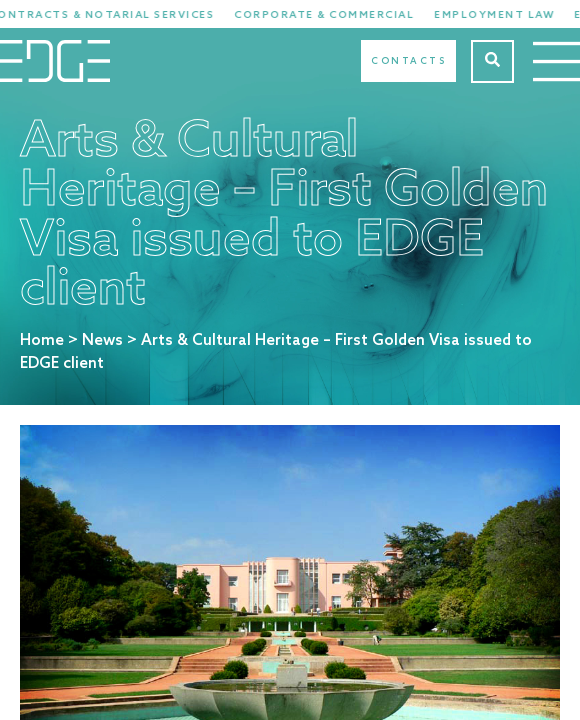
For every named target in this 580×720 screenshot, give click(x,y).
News (102, 341)
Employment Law (503, 15)
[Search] (492, 61)
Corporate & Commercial (333, 15)
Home (42, 341)
